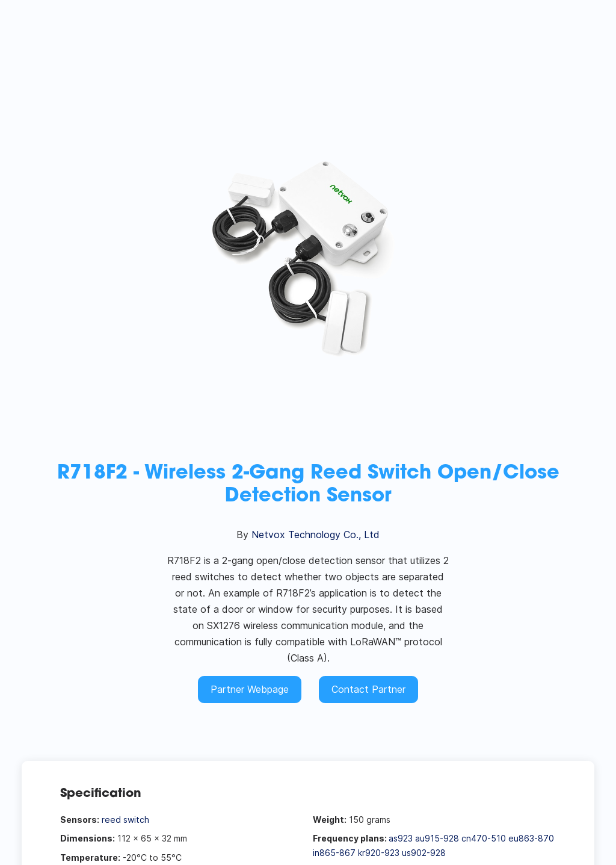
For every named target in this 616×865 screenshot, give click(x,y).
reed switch (125, 820)
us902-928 (424, 853)
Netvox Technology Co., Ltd (316, 535)
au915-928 (437, 838)
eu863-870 (531, 838)
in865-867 (334, 853)
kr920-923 (379, 853)
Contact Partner (368, 689)
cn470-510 (484, 838)
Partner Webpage (250, 689)
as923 (401, 838)
